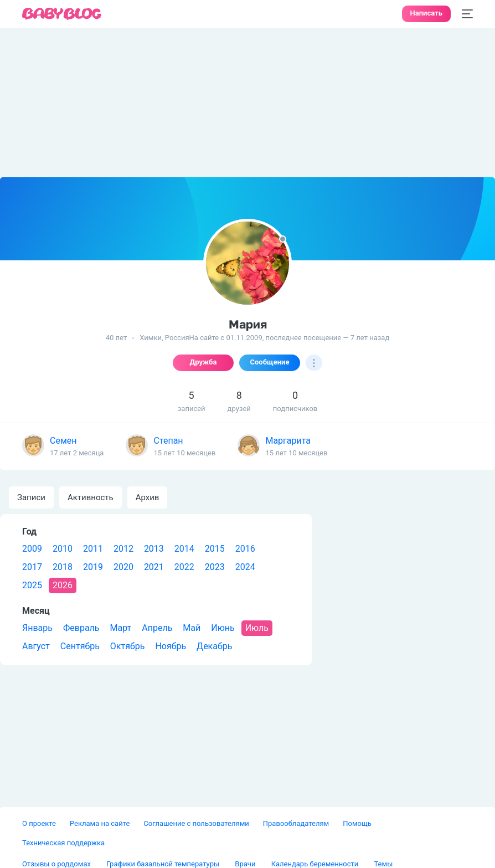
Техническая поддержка (63, 843)
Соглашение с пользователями (196, 823)
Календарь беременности (316, 864)
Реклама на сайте (100, 823)
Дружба (203, 362)
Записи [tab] (31, 497)
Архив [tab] (148, 497)
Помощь (357, 823)
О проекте (39, 823)
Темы (383, 864)
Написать (426, 13)
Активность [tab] (91, 497)
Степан (168, 441)
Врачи (246, 864)
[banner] (62, 14)
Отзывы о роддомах (57, 864)
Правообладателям (296, 823)
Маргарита (288, 441)
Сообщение (270, 362)
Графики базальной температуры (164, 864)
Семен (63, 441)
